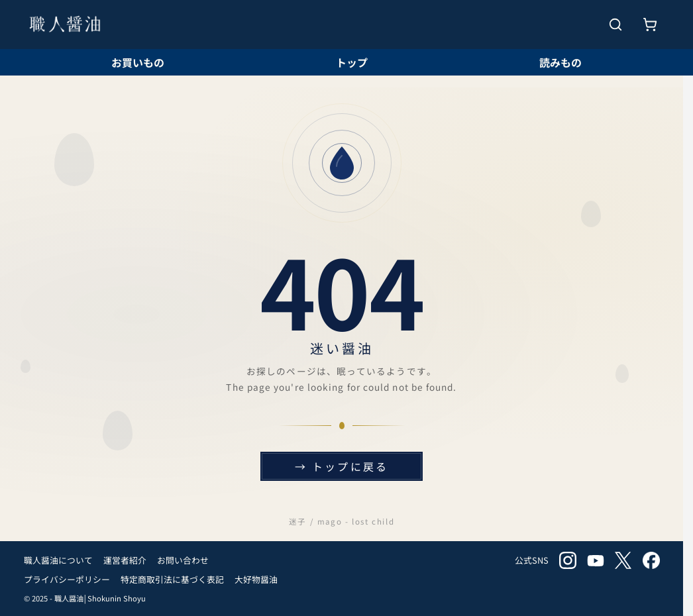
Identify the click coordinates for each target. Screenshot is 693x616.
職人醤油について (58, 560)
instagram (568, 560)
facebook (651, 560)
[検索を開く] (615, 25)
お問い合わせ (183, 560)
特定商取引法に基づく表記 (172, 579)
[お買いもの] (650, 25)
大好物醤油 (256, 579)
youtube (596, 560)
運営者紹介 (125, 560)
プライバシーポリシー (67, 579)
